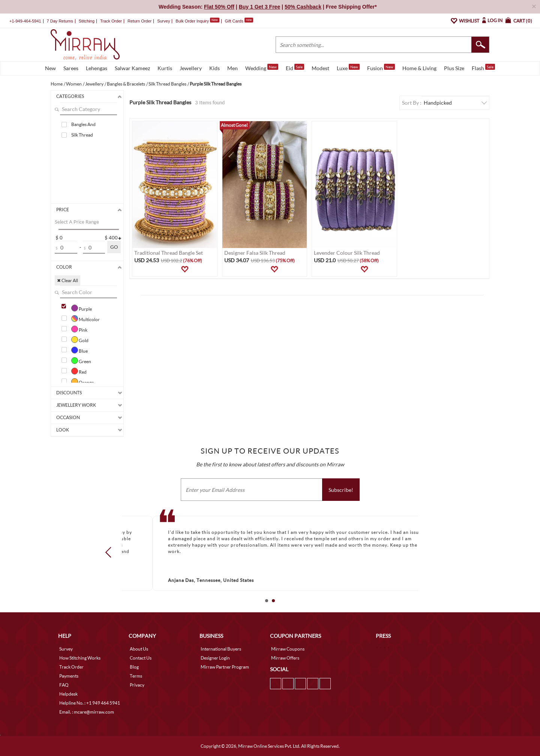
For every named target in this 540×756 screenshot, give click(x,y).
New (50, 68)
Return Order (139, 21)
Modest (320, 68)
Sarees (71, 68)
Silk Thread (82, 135)
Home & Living (419, 68)
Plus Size (454, 68)
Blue (79, 350)
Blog (134, 667)
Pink (79, 329)
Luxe (348, 68)
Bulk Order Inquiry (192, 21)
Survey (163, 21)
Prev (111, 552)
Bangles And (83, 124)
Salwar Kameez (132, 68)
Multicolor (85, 319)
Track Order (111, 21)
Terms (136, 676)
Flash (483, 68)
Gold (80, 340)
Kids (214, 68)
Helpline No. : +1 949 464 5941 (90, 703)
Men (232, 68)
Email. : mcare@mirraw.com (87, 712)
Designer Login (215, 658)
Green (81, 361)
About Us (139, 649)
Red (79, 371)
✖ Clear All (67, 280)
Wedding (262, 68)
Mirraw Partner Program (225, 667)
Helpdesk (68, 694)
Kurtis (165, 68)
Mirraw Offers (285, 658)
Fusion (381, 68)
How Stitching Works (80, 658)
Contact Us (141, 658)
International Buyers (221, 649)
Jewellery (191, 68)
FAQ (64, 685)
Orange (82, 382)
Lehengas (97, 68)
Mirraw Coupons (288, 649)
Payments (69, 676)
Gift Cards (239, 21)
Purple (82, 308)
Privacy (137, 685)
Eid (295, 68)
